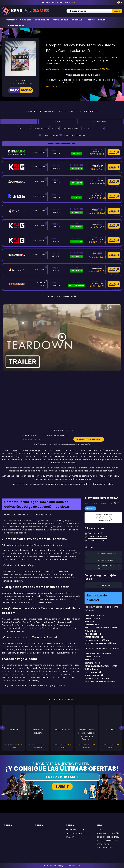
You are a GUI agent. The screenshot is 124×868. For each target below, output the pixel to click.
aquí (73, 559)
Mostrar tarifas (48, 135)
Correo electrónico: (29, 436)
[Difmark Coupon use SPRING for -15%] (62, 491)
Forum (102, 20)
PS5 (52, 122)
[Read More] (83, 86)
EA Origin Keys (42, 20)
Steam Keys (11, 20)
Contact (101, 830)
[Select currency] (55, 128)
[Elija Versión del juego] (71, 128)
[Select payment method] (41, 128)
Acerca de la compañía (108, 833)
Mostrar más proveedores (62, 296)
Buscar (117, 11)
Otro (91, 20)
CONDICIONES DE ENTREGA (108, 837)
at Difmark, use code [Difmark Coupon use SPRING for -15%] (58, 2)
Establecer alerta (89, 439)
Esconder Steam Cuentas (72, 135)
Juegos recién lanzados (77, 833)
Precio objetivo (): (57, 436)
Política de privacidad (107, 840)
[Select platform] (25, 128)
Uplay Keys (26, 20)
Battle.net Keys (60, 20)
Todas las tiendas (15, 25)
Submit (62, 786)
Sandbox (90, 508)
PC (17, 122)
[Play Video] (62, 337)
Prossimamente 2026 (75, 830)
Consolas (78, 20)
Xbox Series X (97, 122)
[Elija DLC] (93, 128)
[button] (2, 728)
